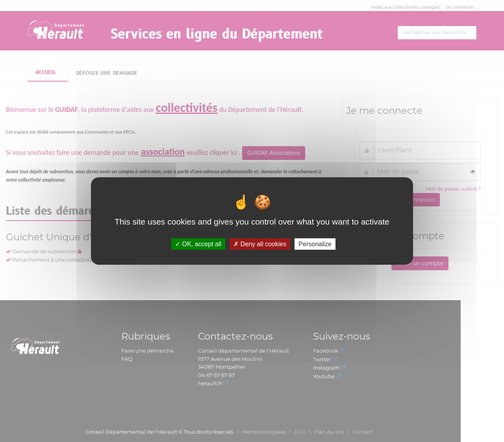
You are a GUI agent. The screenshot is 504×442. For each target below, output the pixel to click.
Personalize (315, 244)
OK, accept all (198, 244)
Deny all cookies (260, 244)
